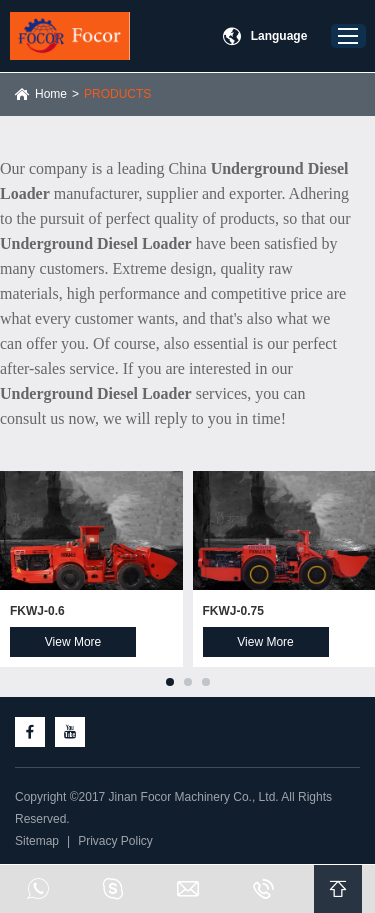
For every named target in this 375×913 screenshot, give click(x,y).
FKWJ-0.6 (37, 611)
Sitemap (37, 841)
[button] (170, 682)
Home (51, 94)
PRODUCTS (117, 94)
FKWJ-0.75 (233, 611)
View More (73, 642)
